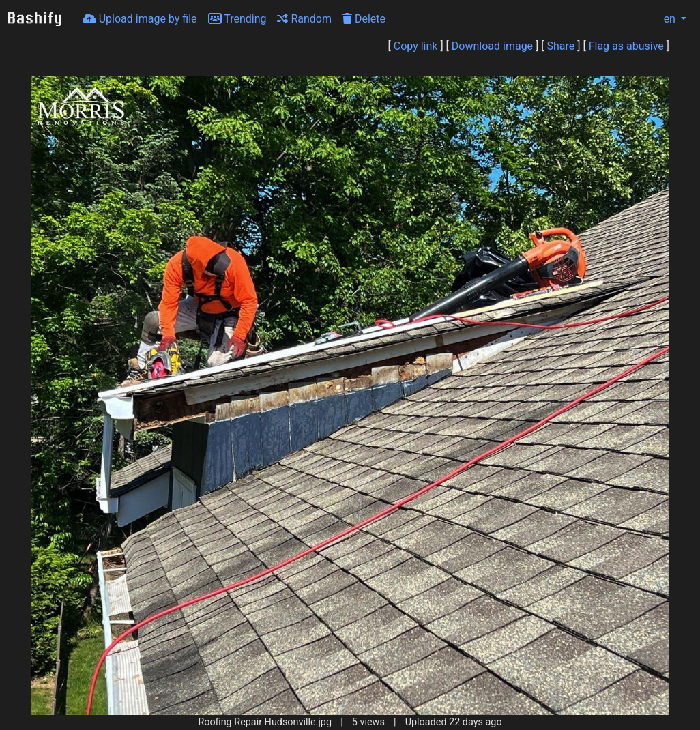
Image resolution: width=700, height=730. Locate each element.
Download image (492, 46)
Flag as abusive (626, 46)
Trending (237, 19)
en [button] (662, 19)
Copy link (416, 46)
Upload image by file (140, 19)
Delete (364, 19)
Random (304, 19)
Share (561, 46)
